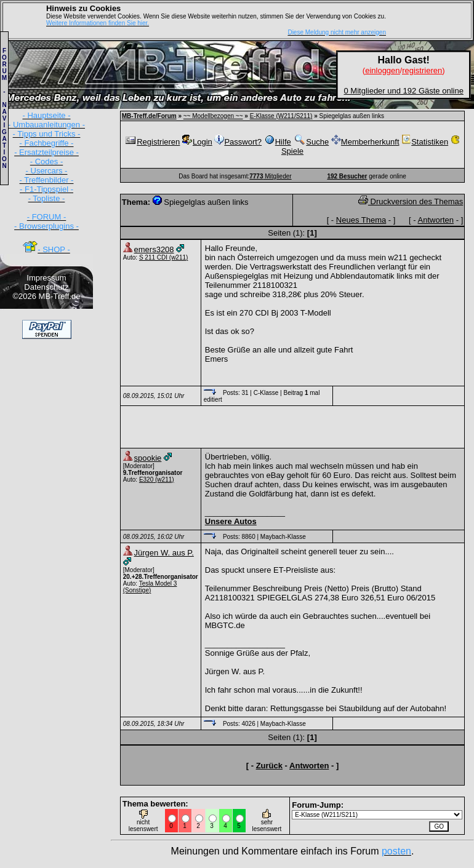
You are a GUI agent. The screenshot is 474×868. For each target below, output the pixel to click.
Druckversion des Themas (411, 201)
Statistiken (425, 142)
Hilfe (278, 142)
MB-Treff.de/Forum (149, 116)
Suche (311, 142)
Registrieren (152, 142)
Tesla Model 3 (158, 583)
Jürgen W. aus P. (164, 553)
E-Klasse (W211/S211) (281, 116)
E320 (146, 480)
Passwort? (238, 142)
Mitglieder (270, 176)
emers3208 (154, 249)
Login (197, 142)
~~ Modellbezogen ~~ (213, 116)
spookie (148, 458)
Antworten (436, 220)
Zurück (269, 766)
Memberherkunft (365, 142)
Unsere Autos (231, 521)
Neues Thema (361, 220)
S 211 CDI (153, 257)
